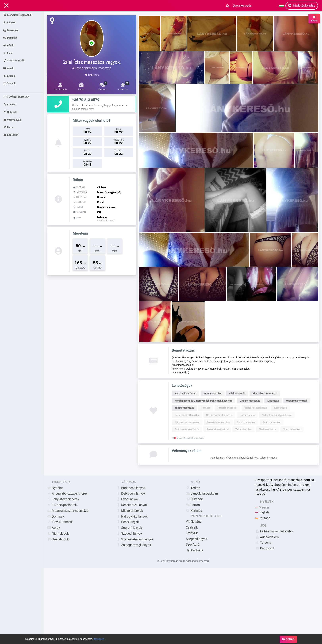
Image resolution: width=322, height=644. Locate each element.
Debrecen (94, 75)
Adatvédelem (267, 537)
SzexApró (193, 545)
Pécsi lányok (128, 522)
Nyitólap (55, 488)
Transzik (192, 533)
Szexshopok (58, 539)
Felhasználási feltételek (274, 531)
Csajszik (192, 528)
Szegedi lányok (129, 533)
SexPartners (195, 550)
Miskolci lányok (130, 511)
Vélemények (12, 120)
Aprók (8, 68)
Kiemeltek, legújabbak (18, 15)
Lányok (9, 23)
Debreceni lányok (131, 493)
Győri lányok (127, 499)
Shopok (9, 83)
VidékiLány (194, 522)
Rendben (288, 639)
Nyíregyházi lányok (132, 516)
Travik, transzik (14, 61)
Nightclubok (58, 533)
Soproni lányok (129, 528)
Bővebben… (99, 639)
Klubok (9, 76)
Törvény (263, 543)
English (262, 512)
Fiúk (8, 53)
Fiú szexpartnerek (62, 505)
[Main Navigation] (6, 6)
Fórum (9, 127)
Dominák (10, 38)
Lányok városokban (202, 493)
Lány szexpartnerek (63, 499)
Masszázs (11, 30)
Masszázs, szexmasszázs (68, 511)
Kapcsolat (11, 135)
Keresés (10, 105)
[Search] (241, 6)
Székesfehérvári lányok (135, 539)
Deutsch (263, 518)
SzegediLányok (197, 539)
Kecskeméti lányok (132, 505)
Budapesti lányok (131, 488)
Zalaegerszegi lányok (134, 545)
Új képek (10, 112)
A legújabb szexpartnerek (67, 493)
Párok (8, 45)
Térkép (193, 488)
